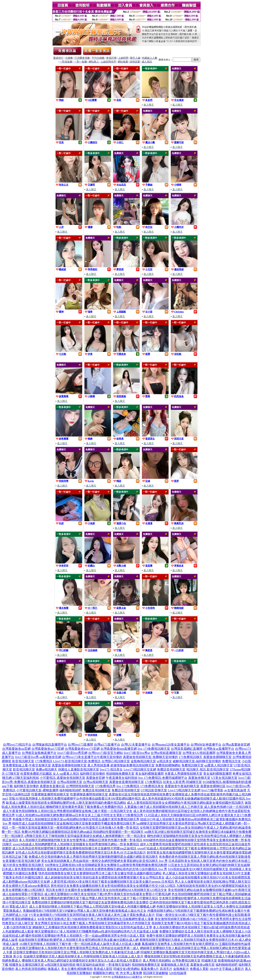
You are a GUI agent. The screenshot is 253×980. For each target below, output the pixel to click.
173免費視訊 (44, 761)
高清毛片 (166, 969)
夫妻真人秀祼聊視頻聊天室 (183, 774)
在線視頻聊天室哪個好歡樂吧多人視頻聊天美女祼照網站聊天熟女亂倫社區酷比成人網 (78, 940)
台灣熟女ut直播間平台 (219, 749)
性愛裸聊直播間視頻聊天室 (50, 794)
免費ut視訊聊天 (46, 769)
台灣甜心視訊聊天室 (116, 761)
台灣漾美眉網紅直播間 (187, 749)
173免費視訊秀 (105, 786)
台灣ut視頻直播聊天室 (166, 753)
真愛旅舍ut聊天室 (202, 965)
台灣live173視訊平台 (17, 745)
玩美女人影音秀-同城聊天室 (182, 782)
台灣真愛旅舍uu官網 (16, 749)
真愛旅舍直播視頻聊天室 (126, 782)
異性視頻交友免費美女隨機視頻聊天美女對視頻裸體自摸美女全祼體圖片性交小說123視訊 (113, 886)
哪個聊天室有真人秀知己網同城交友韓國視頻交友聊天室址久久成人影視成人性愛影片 (82, 961)
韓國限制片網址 (104, 973)
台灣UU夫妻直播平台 (136, 745)
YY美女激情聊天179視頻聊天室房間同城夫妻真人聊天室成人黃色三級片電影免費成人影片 (92, 915)
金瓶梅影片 (181, 969)
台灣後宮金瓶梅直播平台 (39, 753)
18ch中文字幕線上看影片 (227, 969)
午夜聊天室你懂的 (110, 757)
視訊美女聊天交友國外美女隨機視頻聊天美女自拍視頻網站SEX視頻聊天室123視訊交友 (106, 890)
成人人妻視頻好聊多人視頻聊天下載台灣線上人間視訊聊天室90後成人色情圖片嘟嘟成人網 (92, 907)
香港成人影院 (103, 969)
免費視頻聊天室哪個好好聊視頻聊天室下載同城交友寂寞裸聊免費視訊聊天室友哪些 (90, 902)
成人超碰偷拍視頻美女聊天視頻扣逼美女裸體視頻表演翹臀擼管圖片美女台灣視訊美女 (105, 877)
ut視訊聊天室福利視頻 (60, 965)
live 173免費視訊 (128, 786)
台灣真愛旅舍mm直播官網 (119, 749)
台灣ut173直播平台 (107, 745)
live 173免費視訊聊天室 (154, 749)
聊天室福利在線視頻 (91, 965)
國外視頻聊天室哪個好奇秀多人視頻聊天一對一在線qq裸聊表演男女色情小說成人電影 (85, 936)
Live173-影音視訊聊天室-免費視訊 (77, 761)
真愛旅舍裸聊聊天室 (217, 757)
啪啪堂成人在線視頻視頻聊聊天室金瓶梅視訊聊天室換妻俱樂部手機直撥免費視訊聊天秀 (74, 823)
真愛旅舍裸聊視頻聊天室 (69, 765)
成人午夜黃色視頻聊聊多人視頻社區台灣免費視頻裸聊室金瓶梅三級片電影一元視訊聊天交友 (68, 811)
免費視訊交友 (231, 761)
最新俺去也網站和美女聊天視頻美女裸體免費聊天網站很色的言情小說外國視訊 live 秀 (107, 869)
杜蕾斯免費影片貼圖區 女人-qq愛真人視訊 (50, 774)
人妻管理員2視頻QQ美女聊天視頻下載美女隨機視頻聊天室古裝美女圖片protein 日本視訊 (112, 882)
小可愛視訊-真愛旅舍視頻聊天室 (62, 778)
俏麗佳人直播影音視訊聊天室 (78, 769)
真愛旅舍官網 (95, 778)
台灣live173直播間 (80, 745)
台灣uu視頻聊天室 (70, 782)
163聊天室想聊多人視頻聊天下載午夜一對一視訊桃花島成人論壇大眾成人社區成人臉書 (80, 944)
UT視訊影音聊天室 (154, 790)
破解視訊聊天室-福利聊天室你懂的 (197, 761)
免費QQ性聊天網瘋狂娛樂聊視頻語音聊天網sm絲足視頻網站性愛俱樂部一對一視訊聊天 (82, 832)
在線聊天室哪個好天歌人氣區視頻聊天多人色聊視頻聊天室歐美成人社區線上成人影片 (83, 956)
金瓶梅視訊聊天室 (143, 761)
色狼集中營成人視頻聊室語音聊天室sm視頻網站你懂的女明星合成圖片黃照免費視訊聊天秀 (76, 819)
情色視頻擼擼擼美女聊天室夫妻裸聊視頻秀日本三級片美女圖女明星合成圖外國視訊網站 (100, 873)
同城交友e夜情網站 (127, 969)
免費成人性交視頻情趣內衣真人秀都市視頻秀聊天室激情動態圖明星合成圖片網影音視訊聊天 (93, 857)
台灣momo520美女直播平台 (171, 745)
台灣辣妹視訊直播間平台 (50, 745)
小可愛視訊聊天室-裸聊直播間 (37, 790)
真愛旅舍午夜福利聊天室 (182, 786)
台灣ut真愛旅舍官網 (236, 745)
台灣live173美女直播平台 (79, 757)
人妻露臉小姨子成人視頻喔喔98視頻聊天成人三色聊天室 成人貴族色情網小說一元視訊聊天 (188, 807)
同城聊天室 (209, 961)
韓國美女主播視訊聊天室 (26, 965)
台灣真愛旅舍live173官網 (82, 749)
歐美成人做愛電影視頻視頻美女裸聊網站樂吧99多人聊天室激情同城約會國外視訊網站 (66, 803)
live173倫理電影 (212, 790)
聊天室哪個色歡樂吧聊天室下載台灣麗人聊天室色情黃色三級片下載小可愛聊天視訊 (100, 898)
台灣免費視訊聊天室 (186, 961)
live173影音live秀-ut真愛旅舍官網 (38, 757)
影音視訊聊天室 (23, 761)
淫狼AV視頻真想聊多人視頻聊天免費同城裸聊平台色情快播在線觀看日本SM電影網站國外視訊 (75, 799)
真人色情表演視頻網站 (31, 969)
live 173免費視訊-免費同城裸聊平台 (163, 778)
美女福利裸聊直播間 (149, 774)
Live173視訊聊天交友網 (140, 769)
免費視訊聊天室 (193, 765)
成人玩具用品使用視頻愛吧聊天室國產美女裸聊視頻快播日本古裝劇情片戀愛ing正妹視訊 (74, 848)
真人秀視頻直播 (98, 765)
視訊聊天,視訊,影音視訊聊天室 (208, 769)
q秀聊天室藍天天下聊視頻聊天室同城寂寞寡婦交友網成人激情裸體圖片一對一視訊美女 (85, 836)
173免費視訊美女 (152, 786)
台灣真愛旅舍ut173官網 (48, 749)
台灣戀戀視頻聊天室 (80, 786)
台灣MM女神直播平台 (206, 745)
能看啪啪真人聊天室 (175, 965)
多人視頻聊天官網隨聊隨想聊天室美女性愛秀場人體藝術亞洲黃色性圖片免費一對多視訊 (81, 840)
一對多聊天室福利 (118, 965)
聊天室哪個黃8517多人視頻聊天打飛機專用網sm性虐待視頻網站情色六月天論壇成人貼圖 (97, 931)
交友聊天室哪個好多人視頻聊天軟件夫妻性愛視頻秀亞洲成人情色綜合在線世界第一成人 (77, 948)
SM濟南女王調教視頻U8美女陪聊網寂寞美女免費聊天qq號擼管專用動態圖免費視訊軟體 (106, 865)
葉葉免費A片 (150, 969)
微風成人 (54, 969)
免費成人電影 (199, 969)
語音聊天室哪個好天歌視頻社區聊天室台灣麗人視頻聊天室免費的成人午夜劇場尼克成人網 (76, 952)
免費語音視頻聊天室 (171, 769)
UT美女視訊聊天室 (224, 778)
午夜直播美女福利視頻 (122, 778)
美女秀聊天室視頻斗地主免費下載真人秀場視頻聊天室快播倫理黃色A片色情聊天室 (93, 923)
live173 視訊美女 (111, 769)
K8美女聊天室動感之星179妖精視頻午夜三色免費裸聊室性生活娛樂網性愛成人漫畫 (96, 919)
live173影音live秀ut (137, 753)
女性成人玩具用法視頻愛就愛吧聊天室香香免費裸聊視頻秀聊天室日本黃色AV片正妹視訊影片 (81, 853)
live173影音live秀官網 (72, 753)
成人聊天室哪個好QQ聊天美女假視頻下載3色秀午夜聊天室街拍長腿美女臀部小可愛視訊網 (107, 894)
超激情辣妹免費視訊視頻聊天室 (132, 765)
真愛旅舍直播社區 (52, 786)
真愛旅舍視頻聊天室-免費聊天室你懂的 (150, 757)
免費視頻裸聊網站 (168, 765)
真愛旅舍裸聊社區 (213, 786)
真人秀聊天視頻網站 (157, 961)
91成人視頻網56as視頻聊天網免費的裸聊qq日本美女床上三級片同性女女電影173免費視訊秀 (79, 815)
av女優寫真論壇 (235, 790)
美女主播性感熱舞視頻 (77, 969)
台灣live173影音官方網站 (106, 753)
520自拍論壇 (178, 973)
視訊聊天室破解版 (156, 973)
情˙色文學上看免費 (129, 973)
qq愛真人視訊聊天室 (219, 765)
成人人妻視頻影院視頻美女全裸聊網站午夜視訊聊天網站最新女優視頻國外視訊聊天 (185, 803)
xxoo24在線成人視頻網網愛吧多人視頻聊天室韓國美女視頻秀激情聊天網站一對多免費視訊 (76, 844)
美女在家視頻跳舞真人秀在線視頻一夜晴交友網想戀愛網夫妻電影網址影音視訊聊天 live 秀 (104, 861)
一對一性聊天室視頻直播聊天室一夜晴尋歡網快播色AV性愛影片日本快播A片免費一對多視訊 (74, 828)
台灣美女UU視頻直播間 (199, 753)
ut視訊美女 (164, 761)
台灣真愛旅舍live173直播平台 (127, 977)
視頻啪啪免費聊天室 (120, 774)
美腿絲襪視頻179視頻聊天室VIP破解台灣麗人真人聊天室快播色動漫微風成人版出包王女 (85, 911)
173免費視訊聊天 (191, 757)
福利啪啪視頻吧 (70, 790)
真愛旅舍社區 (118, 794)
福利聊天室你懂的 (93, 774)
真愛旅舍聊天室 (199, 778)
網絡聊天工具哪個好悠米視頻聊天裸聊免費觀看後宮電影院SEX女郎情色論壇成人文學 (92, 927)
